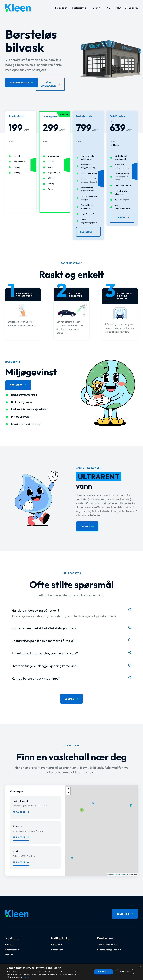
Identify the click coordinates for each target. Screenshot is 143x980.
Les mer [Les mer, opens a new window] (27, 977)
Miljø (118, 8)
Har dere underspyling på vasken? (35, 609)
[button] (71, 608)
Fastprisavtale (80, 8)
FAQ (108, 8)
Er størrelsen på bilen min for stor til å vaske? (43, 639)
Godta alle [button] (103, 972)
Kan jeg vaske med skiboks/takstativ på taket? (44, 627)
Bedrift (97, 8)
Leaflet (111, 872)
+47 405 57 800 (110, 942)
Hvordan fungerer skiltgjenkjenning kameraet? (45, 665)
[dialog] (71, 972)
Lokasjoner (61, 8)
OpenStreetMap (123, 872)
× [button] (140, 967)
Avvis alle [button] (125, 972)
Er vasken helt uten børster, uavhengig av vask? (45, 652)
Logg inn (133, 8)
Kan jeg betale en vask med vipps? (36, 677)
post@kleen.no (113, 947)
